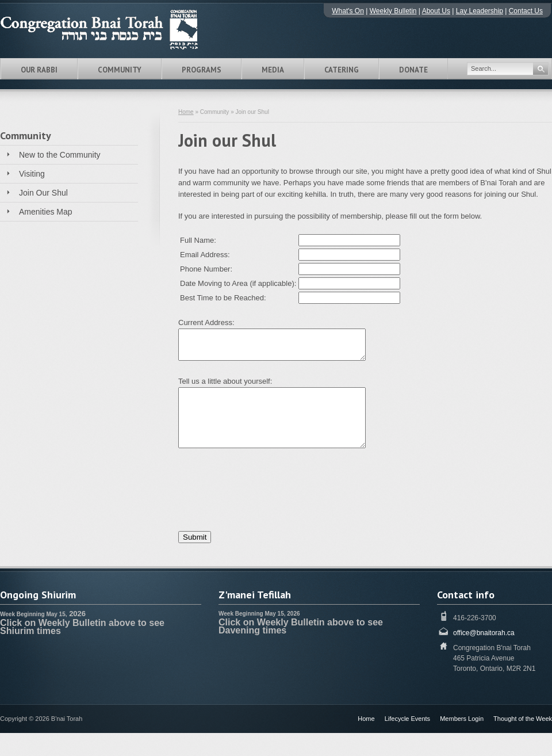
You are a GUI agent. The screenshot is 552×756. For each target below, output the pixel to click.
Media (273, 70)
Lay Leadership (480, 11)
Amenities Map (46, 212)
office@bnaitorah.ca (484, 633)
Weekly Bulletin (393, 11)
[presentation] (266, 486)
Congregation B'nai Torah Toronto (115, 29)
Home (186, 112)
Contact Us (526, 11)
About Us (436, 11)
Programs (202, 70)
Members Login (462, 719)
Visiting (32, 174)
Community (120, 70)
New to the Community (60, 155)
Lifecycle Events (407, 719)
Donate (413, 70)
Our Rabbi (39, 70)
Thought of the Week (523, 719)
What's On (348, 11)
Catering (342, 70)
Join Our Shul (43, 193)
